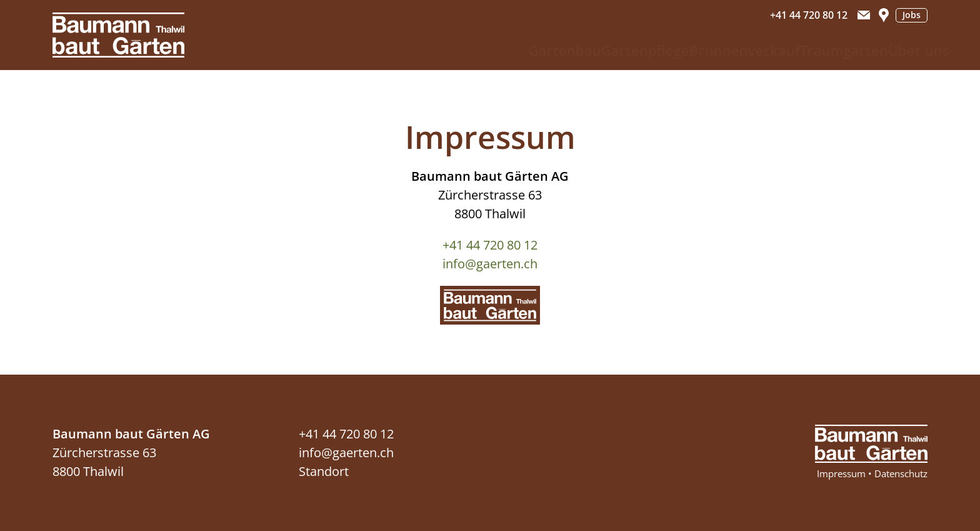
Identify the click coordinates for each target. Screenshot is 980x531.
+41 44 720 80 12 (490, 245)
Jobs (912, 15)
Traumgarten (803, 50)
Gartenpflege (567, 50)
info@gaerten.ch (490, 264)
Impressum (841, 473)
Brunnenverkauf (685, 50)
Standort (324, 471)
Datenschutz (901, 473)
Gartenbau (468, 50)
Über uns (897, 50)
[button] (864, 15)
